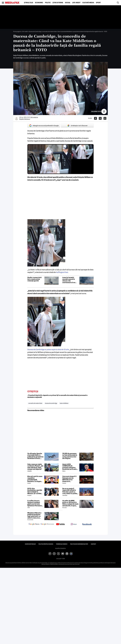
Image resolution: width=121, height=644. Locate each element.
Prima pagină (17, 31)
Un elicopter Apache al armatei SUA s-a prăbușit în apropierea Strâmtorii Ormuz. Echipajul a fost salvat (35, 456)
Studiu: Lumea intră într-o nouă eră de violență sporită (34, 279)
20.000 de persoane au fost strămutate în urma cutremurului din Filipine (70, 456)
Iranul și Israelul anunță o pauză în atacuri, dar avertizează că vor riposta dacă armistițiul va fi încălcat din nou (69, 280)
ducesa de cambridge (51, 403)
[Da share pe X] (100, 118)
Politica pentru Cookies (46, 544)
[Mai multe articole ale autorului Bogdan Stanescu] (17, 118)
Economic (39, 3)
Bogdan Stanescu (25, 119)
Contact (93, 544)
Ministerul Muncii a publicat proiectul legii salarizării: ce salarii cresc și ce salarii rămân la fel (34, 515)
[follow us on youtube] (60, 524)
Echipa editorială (30, 544)
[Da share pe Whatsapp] (105, 118)
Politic (48, 3)
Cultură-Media (88, 3)
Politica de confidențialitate (79, 544)
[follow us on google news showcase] (47, 524)
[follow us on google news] (34, 524)
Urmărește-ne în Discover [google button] (77, 126)
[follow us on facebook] (87, 524)
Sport (98, 3)
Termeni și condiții (62, 544)
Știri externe (58, 3)
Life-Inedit (76, 3)
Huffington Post (62, 272)
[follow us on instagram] (74, 524)
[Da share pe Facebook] (95, 118)
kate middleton (64, 403)
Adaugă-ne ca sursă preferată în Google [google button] (44, 126)
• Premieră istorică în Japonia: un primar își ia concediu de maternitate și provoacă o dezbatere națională (57, 396)
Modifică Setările (60, 548)
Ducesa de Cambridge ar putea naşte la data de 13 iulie (48, 350)
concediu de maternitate (35, 403)
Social (68, 3)
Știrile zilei (29, 3)
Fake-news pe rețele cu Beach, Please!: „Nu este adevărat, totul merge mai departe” (35, 467)
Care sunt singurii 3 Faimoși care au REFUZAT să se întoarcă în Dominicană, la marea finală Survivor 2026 (70, 479)
